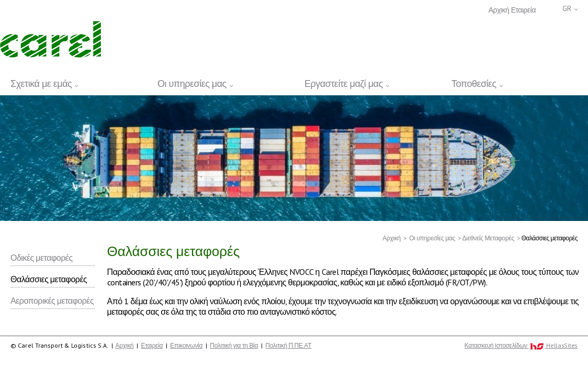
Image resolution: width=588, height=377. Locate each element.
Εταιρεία (523, 10)
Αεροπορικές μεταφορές (52, 301)
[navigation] (294, 82)
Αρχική (499, 10)
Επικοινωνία (186, 345)
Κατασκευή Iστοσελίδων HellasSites (521, 346)
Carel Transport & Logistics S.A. (50, 39)
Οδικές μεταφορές (42, 258)
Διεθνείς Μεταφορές (488, 238)
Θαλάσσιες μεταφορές (49, 279)
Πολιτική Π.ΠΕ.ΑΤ (288, 345)
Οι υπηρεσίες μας (432, 238)
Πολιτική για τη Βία (234, 345)
